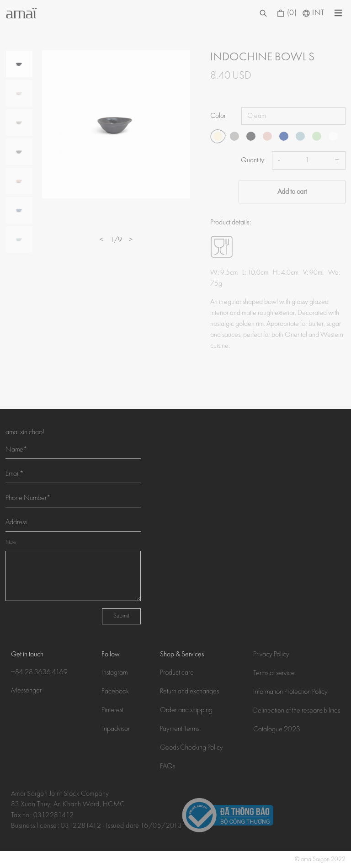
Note (11, 543)
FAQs (168, 767)
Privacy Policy (271, 655)
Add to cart (292, 192)
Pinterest (112, 711)
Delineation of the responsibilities (297, 711)
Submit (121, 616)
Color (218, 116)
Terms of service (274, 674)
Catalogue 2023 (277, 730)
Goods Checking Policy (191, 748)
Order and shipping (186, 711)
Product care (177, 673)
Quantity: (253, 160)
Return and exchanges (189, 692)
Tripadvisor (116, 730)
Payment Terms (179, 730)
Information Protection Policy (290, 692)
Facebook (115, 692)
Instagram (114, 673)
